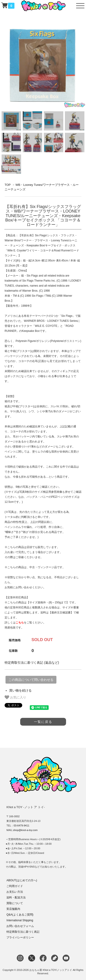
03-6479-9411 (21, 826)
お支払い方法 (15, 892)
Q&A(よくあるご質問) (20, 915)
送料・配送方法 (16, 897)
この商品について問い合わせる (31, 680)
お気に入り (15, 697)
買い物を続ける (20, 690)
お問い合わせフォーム (20, 926)
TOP (8, 185)
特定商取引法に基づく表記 (23, 932)
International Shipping (20, 920)
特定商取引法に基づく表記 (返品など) (32, 663)
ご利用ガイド (15, 886)
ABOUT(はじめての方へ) (22, 880)
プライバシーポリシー (20, 937)
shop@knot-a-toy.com (25, 830)
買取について (15, 903)
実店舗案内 (13, 909)
